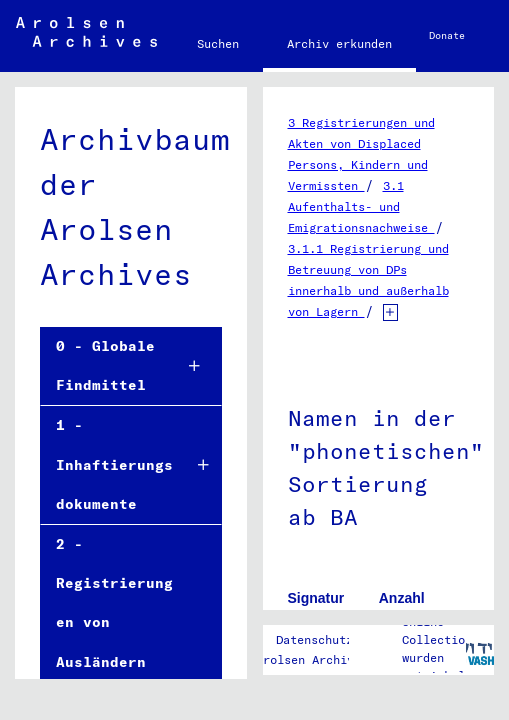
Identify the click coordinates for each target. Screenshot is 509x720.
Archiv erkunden (339, 43)
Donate (447, 35)
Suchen (218, 43)
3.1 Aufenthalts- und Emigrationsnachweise (361, 206)
